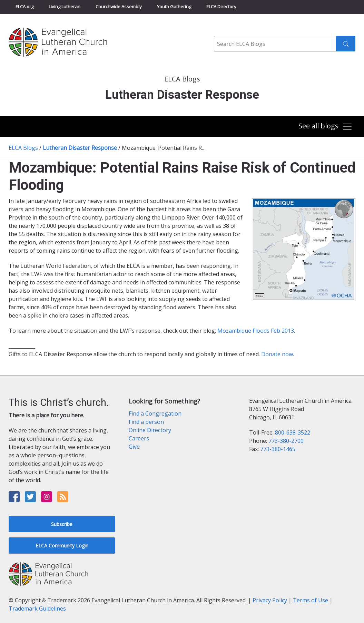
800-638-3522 (293, 432)
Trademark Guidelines (37, 609)
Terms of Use (311, 600)
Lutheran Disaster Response (80, 148)
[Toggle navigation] (326, 127)
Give (134, 447)
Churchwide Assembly (119, 7)
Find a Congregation (155, 413)
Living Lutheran (65, 7)
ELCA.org (24, 7)
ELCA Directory (221, 7)
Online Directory (150, 430)
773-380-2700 (286, 441)
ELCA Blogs (23, 148)
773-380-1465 (278, 449)
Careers (139, 438)
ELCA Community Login (62, 546)
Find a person (146, 422)
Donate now (277, 354)
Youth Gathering (174, 7)
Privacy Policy (270, 600)
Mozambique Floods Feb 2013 (256, 331)
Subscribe (62, 524)
